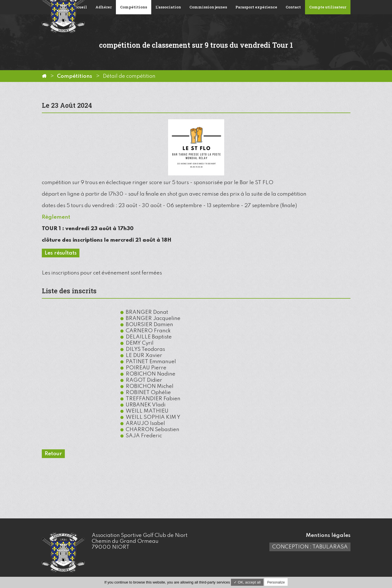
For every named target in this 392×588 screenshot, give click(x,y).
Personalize (276, 582)
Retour (53, 454)
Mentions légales (328, 535)
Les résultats (61, 253)
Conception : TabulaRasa (310, 547)
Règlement (56, 217)
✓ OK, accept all (247, 582)
